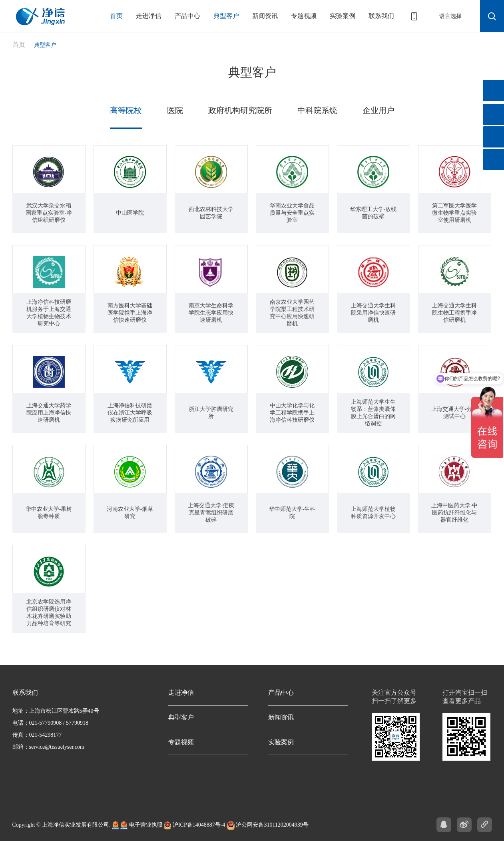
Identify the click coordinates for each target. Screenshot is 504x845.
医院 (180, 109)
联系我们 (381, 16)
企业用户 (371, 109)
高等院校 (133, 109)
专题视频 (304, 16)
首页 (116, 16)
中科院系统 (313, 109)
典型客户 (226, 16)
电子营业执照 (141, 823)
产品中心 (187, 16)
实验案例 (343, 16)
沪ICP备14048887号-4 (194, 823)
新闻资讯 (265, 16)
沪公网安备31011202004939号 (268, 823)
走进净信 (149, 16)
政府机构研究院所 (241, 109)
